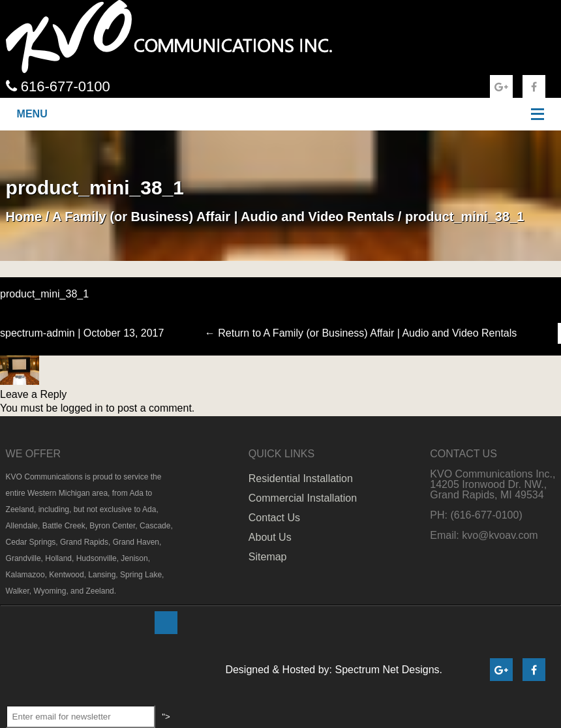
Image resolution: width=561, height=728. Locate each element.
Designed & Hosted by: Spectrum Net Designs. (334, 670)
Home (24, 217)
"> (168, 623)
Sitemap (268, 557)
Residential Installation (301, 478)
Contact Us (274, 518)
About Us (270, 537)
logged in (82, 408)
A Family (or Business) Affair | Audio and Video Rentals (223, 217)
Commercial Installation (303, 498)
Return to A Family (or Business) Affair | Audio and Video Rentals (361, 333)
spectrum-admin (38, 333)
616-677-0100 (58, 86)
